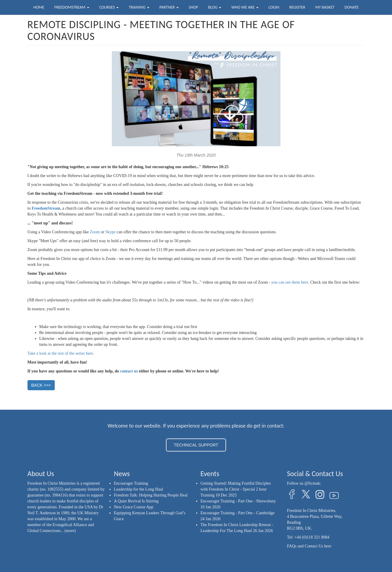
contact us (129, 371)
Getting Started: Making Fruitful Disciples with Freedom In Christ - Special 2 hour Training (236, 489)
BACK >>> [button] (41, 385)
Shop (193, 7)
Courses (109, 7)
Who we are (245, 7)
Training (139, 7)
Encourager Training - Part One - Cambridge (238, 513)
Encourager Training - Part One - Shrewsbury (238, 501)
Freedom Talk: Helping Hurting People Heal (151, 495)
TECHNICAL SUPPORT (196, 445)
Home (39, 7)
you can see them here (290, 282)
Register (297, 7)
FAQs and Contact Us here (309, 546)
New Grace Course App (134, 507)
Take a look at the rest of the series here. (61, 353)
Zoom (95, 232)
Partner (169, 7)
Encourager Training (131, 483)
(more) (70, 531)
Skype (110, 232)
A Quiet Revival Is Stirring (136, 501)
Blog (215, 7)
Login (274, 7)
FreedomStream (72, 7)
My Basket (325, 7)
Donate (352, 7)
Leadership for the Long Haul (138, 489)
